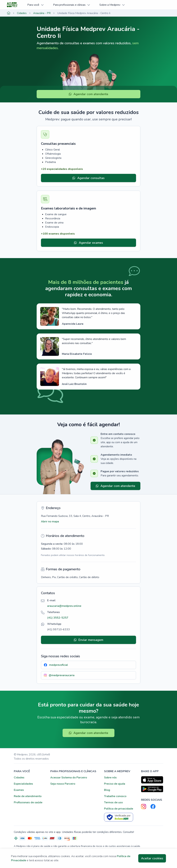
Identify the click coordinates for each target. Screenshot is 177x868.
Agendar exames (88, 243)
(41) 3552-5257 (58, 618)
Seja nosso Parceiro (63, 784)
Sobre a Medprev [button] (112, 5)
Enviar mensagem (89, 640)
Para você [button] (36, 5)
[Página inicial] (9, 13)
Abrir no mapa (50, 522)
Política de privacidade (119, 809)
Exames (19, 790)
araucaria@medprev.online (64, 606)
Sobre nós (110, 778)
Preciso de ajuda (115, 784)
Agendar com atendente (89, 94)
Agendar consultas (88, 178)
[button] (64, 606)
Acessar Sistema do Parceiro (69, 778)
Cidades (22, 13)
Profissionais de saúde (28, 802)
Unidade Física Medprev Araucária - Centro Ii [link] (84, 13)
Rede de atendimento (28, 796)
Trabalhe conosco (115, 796)
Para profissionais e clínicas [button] (72, 5)
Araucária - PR (42, 13)
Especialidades (23, 784)
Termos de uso (113, 802)
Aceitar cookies (152, 858)
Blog (107, 790)
